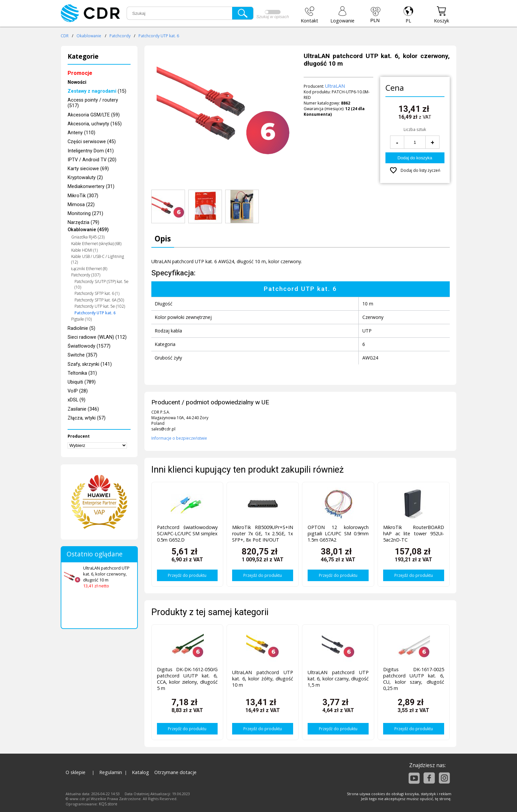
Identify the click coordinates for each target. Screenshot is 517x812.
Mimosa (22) (81, 205)
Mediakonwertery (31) (91, 187)
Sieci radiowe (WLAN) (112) (97, 337)
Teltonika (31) (82, 373)
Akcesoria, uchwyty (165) (95, 124)
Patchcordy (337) (86, 275)
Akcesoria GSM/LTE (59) (94, 115)
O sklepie (76, 772)
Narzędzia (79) (83, 222)
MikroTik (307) (83, 196)
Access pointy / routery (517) (93, 103)
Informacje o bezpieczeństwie (179, 438)
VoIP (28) (78, 391)
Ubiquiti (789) (82, 382)
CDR (65, 36)
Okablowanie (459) (88, 230)
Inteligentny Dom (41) (91, 151)
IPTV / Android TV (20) (92, 160)
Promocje (80, 73)
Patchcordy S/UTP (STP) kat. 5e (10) (102, 284)
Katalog (140, 772)
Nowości (77, 82)
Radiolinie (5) (81, 328)
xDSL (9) (76, 400)
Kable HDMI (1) (84, 250)
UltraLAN (335, 86)
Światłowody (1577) (89, 346)
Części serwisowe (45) (92, 142)
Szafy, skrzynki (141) (90, 364)
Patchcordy (120, 36)
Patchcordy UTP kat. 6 (159, 36)
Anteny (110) (81, 133)
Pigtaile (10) (81, 319)
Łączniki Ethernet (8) (89, 269)
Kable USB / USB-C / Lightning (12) (98, 259)
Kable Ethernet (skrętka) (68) (96, 244)
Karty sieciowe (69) (88, 169)
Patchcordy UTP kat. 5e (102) (100, 306)
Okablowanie (89, 36)
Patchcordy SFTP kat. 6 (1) (97, 293)
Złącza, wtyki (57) (87, 418)
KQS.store (108, 804)
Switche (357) (82, 355)
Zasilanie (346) (83, 409)
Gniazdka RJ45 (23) (88, 237)
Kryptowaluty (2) (85, 178)
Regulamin (111, 772)
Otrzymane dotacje (175, 772)
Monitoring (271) (85, 214)
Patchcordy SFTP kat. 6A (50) (99, 300)
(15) (97, 91)
